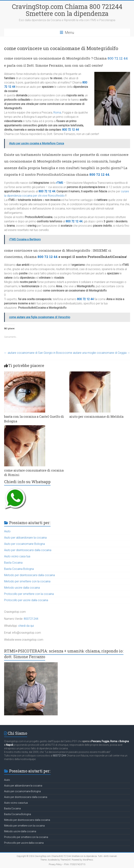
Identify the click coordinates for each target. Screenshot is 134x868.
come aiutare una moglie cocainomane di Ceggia (97, 353)
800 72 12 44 (118, 58)
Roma (57, 113)
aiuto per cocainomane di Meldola (96, 416)
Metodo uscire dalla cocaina (22, 588)
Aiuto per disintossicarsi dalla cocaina (28, 550)
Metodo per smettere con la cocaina (27, 581)
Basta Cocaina (13, 563)
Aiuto (7, 531)
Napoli (10, 745)
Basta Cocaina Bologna (19, 569)
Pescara (96, 741)
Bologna (124, 741)
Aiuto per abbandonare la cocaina (25, 538)
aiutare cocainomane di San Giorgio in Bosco (34, 353)
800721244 (31, 619)
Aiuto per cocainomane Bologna (24, 544)
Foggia (105, 741)
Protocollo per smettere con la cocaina (29, 594)
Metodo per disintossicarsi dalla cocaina (29, 575)
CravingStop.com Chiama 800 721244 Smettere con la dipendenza (67, 10)
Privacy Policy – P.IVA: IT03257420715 (67, 864)
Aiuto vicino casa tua (17, 556)
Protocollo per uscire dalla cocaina (26, 600)
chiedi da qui (26, 626)
